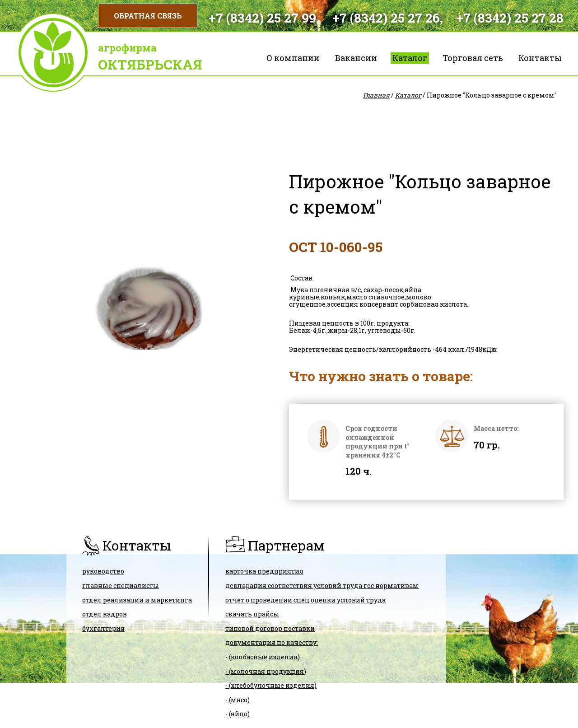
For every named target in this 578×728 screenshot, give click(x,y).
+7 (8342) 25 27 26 (386, 18)
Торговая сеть (473, 58)
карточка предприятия (264, 571)
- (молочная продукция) (266, 671)
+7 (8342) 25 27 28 (510, 18)
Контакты (540, 58)
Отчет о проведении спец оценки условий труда (305, 600)
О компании (293, 58)
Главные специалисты (121, 586)
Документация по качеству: (272, 642)
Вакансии (356, 58)
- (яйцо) (238, 714)
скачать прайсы (252, 614)
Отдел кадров (105, 614)
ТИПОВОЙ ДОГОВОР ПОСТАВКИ (270, 628)
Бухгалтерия (103, 628)
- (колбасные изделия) (263, 657)
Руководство (103, 571)
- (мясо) (238, 700)
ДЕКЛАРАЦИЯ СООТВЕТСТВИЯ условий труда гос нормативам (322, 586)
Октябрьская (150, 64)
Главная (376, 95)
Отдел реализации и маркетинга (137, 600)
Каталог (410, 58)
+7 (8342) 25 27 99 (262, 18)
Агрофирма (127, 48)
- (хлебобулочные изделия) (271, 685)
